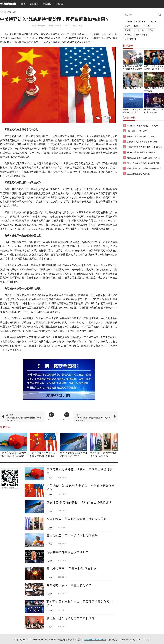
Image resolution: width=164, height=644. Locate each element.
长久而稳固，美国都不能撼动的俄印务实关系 (77, 519)
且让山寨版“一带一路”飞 (137, 131)
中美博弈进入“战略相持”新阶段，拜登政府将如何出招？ (43, 456)
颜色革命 (128, 30)
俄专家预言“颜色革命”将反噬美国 (141, 152)
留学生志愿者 (130, 39)
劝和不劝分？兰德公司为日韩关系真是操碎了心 (133, 69)
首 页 (23, 4)
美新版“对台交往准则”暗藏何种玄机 (142, 142)
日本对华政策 (142, 35)
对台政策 (128, 35)
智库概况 (34, 4)
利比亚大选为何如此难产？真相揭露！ (72, 618)
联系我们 (60, 4)
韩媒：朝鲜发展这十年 (133, 88)
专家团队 (47, 4)
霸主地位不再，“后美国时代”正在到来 (72, 569)
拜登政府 (147, 26)
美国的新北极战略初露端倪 (139, 174)
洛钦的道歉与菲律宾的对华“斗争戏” (142, 136)
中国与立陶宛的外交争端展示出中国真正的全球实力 (93, 419)
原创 (15, 12)
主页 (10, 12)
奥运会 (150, 30)
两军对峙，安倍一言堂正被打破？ (69, 585)
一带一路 (140, 30)
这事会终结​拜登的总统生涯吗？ (68, 552)
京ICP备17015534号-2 (95, 640)
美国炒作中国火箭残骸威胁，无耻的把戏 (144, 147)
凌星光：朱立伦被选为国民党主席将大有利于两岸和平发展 (154, 69)
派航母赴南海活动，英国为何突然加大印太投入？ (144, 170)
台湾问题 (128, 21)
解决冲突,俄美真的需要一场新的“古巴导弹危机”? (24, 419)
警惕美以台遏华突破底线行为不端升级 (143, 158)
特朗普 (137, 26)
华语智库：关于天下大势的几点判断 (142, 126)
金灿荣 (127, 26)
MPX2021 (154, 21)
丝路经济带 (141, 21)
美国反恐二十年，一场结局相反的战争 (72, 536)
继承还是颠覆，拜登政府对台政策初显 (143, 163)
